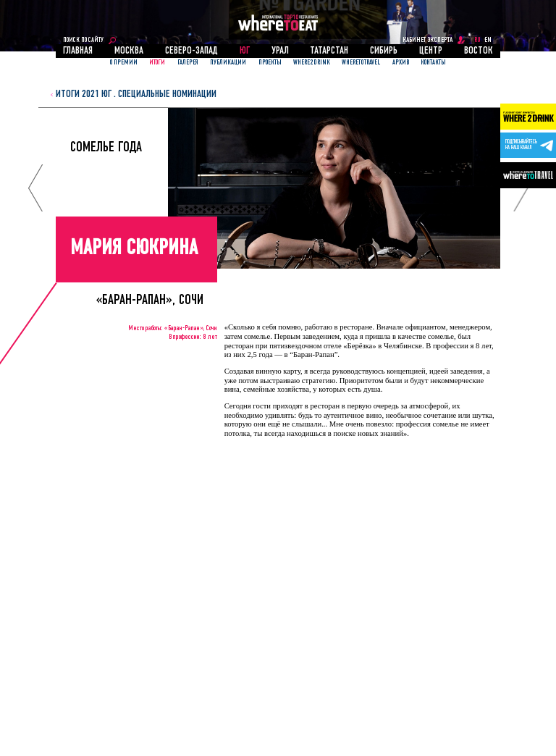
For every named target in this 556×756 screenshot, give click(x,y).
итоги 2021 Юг (84, 94)
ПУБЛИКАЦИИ (228, 63)
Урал (280, 51)
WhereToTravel (361, 63)
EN (488, 40)
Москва (129, 51)
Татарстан (329, 51)
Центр (431, 51)
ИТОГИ (157, 63)
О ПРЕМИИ (124, 63)
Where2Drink (312, 63)
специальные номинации (167, 94)
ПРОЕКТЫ (270, 63)
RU (477, 40)
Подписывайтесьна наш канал (521, 145)
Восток (479, 51)
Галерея (188, 63)
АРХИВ (401, 63)
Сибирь (384, 51)
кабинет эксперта (427, 40)
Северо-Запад (191, 51)
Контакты (433, 63)
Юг (245, 51)
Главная (78, 51)
